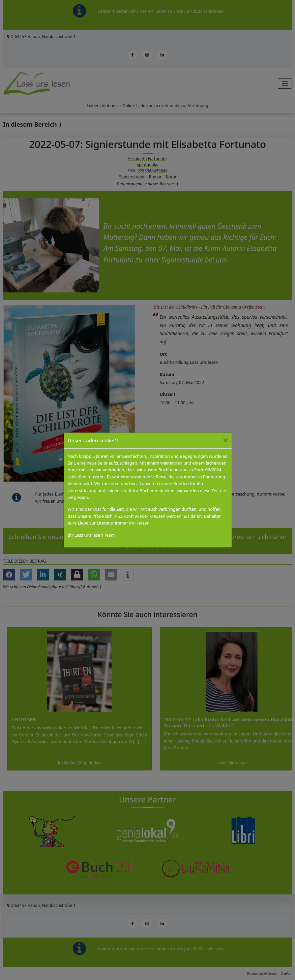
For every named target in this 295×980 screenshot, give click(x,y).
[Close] (226, 440)
